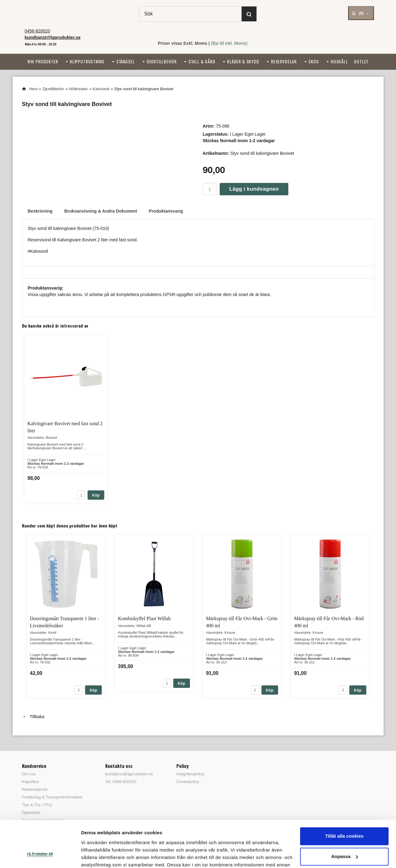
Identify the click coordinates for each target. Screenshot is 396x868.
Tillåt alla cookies (344, 796)
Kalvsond (101, 89)
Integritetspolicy (190, 774)
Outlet (361, 61)
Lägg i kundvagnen (254, 189)
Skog (314, 61)
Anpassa (344, 816)
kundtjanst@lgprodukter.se (129, 774)
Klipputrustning (87, 61)
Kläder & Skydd (243, 61)
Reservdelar (284, 61)
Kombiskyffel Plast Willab (144, 618)
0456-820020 (37, 31)
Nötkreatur (78, 89)
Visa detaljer (95, 856)
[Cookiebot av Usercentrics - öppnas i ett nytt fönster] (40, 856)
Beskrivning (40, 211)
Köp (96, 495)
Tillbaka (33, 717)
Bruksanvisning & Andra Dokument (101, 211)
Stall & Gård (202, 61)
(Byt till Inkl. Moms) (229, 43)
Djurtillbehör (162, 61)
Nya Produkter (43, 61)
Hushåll (339, 61)
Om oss (29, 774)
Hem (33, 89)
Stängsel (126, 61)
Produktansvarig (166, 211)
